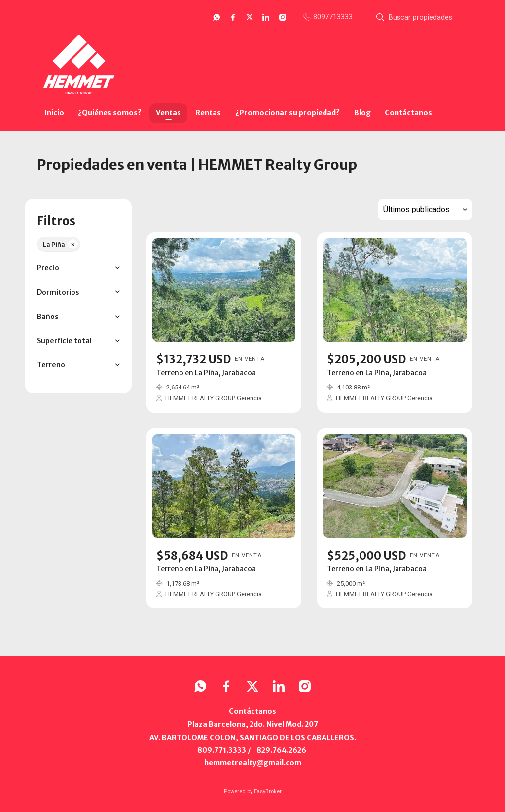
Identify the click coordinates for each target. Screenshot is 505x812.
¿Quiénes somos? (110, 113)
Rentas (208, 113)
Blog (362, 113)
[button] (78, 268)
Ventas (168, 113)
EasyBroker (268, 792)
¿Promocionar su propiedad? (288, 113)
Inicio (54, 113)
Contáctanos (408, 113)
